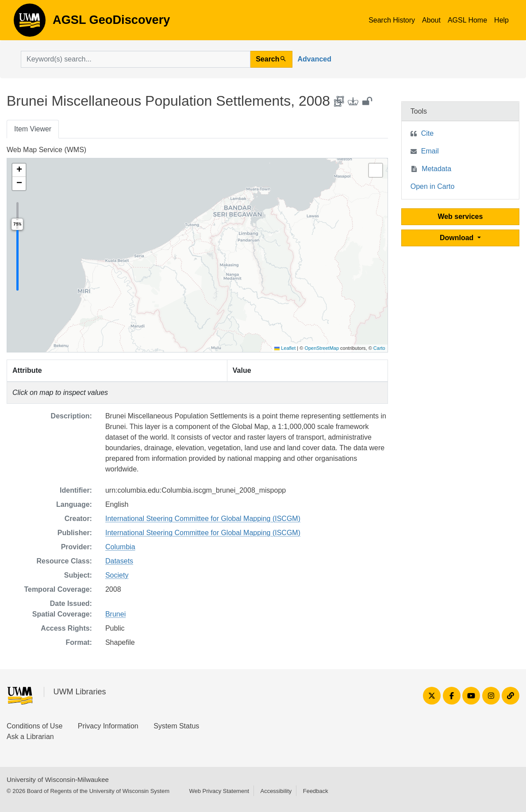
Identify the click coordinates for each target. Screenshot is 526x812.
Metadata (436, 169)
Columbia (120, 547)
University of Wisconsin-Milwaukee (58, 779)
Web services (460, 216)
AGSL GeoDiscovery (30, 23)
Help (501, 20)
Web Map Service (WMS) (46, 150)
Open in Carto (433, 186)
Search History (392, 20)
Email (430, 151)
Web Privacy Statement (219, 791)
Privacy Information (108, 726)
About (431, 20)
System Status (176, 726)
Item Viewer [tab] (33, 129)
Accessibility (276, 791)
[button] (19, 170)
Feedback (316, 791)
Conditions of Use (35, 726)
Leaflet (285, 348)
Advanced (315, 59)
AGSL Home (467, 20)
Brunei (115, 614)
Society (117, 575)
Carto (379, 348)
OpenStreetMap (322, 348)
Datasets (119, 561)
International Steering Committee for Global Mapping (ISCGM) (203, 519)
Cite (427, 133)
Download (458, 238)
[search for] (136, 59)
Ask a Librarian (30, 737)
